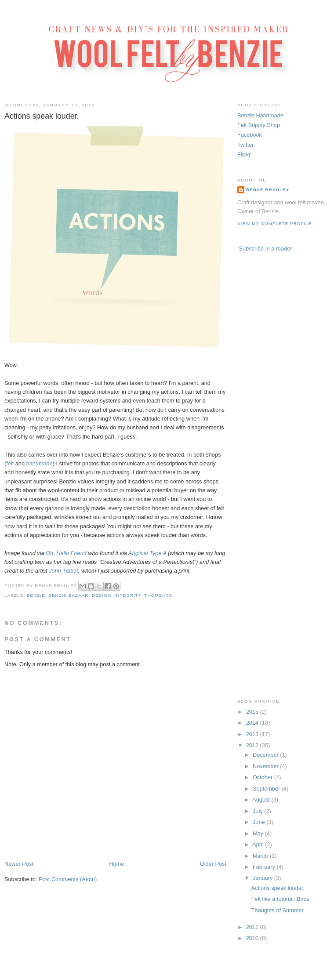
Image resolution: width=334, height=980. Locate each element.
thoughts (159, 595)
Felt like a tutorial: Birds (280, 899)
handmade (40, 463)
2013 (253, 734)
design (102, 595)
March (261, 856)
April (259, 844)
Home (116, 864)
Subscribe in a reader (266, 249)
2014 (253, 723)
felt (10, 463)
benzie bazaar (68, 595)
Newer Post (19, 864)
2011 (253, 927)
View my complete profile (274, 223)
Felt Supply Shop (259, 125)
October (263, 777)
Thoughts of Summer (278, 910)
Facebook (250, 135)
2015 (253, 712)
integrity (128, 595)
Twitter (246, 145)
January (263, 878)
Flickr (244, 154)
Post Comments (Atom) (68, 879)
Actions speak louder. (278, 888)
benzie (36, 595)
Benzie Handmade (260, 115)
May (259, 833)
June (260, 822)
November (266, 766)
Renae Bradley (268, 190)
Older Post (213, 864)
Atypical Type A (147, 553)
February (265, 867)
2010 (253, 938)
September (267, 789)
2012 (253, 745)
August (262, 800)
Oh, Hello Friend (66, 553)
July (258, 811)
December (266, 755)
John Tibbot (63, 571)
